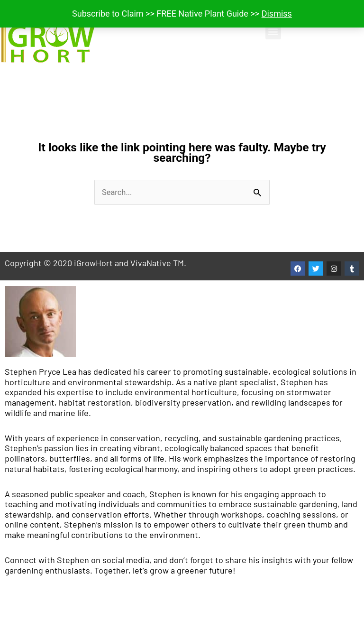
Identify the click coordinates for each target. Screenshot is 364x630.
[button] (273, 32)
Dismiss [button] (277, 14)
